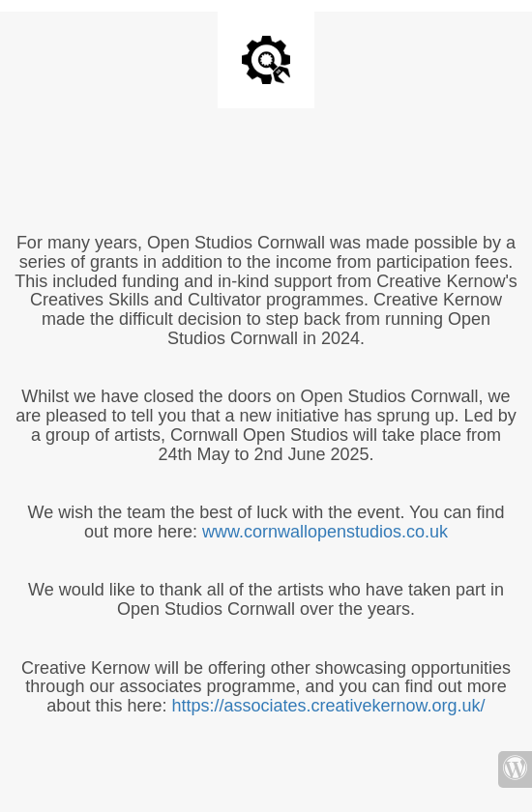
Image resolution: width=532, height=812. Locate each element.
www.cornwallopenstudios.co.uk (325, 532)
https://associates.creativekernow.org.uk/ (328, 706)
